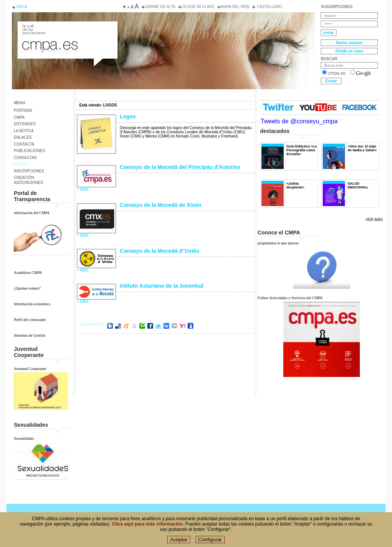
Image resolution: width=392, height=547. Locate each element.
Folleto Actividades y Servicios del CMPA (290, 298)
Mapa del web (235, 7)
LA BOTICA (24, 131)
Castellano (269, 7)
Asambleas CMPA (28, 273)
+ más (83, 189)
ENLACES (23, 137)
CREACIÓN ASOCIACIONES (28, 180)
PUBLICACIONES (29, 151)
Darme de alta (160, 7)
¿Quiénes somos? (27, 288)
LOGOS (21, 164)
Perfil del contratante (30, 320)
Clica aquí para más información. (148, 528)
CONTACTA (24, 144)
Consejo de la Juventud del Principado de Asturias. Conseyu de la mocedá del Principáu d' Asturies (67, 28)
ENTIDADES (25, 124)
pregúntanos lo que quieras (278, 243)
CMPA (19, 117)
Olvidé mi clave (198, 7)
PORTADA (23, 111)
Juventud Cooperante (30, 369)
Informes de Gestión (29, 335)
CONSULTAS (25, 158)
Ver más (374, 220)
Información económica (32, 304)
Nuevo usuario (349, 43)
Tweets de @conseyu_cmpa (299, 121)
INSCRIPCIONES (29, 171)
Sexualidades (24, 438)
